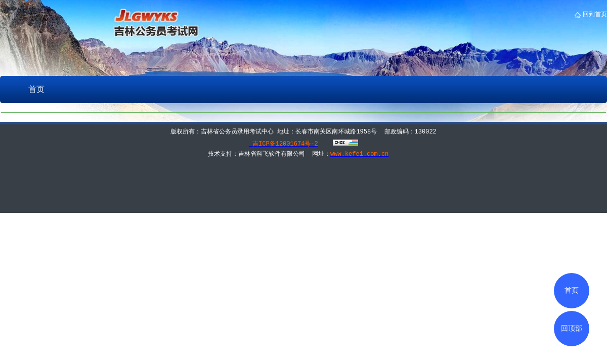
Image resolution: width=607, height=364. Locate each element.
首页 (36, 89)
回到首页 (594, 14)
